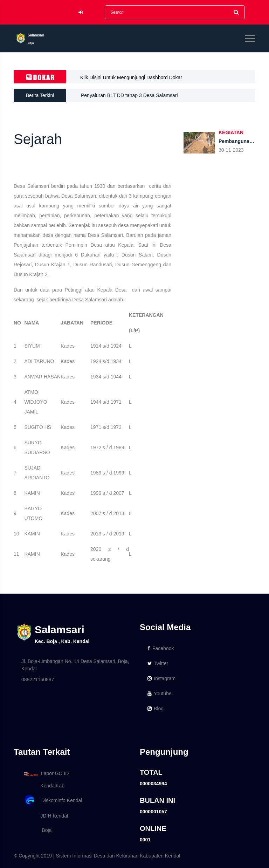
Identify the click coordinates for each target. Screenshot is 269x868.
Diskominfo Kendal (53, 801)
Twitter (158, 663)
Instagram (161, 678)
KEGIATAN (231, 132)
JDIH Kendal (45, 816)
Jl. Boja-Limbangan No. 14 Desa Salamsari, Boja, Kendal (75, 665)
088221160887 (38, 679)
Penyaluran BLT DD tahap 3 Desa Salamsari (129, 95)
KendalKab (43, 786)
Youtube (160, 693)
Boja (36, 830)
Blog (156, 709)
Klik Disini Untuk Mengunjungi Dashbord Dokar (131, 77)
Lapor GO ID (46, 774)
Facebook (161, 648)
